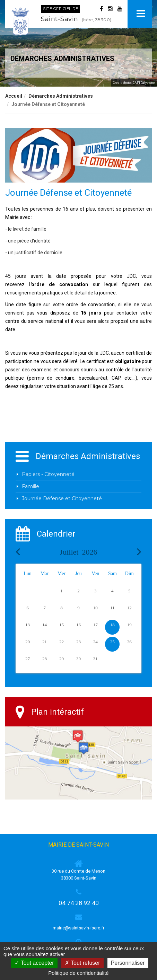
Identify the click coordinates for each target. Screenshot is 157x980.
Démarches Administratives (61, 96)
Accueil (14, 96)
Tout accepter (34, 963)
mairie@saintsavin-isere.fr (78, 928)
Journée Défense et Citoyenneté (62, 498)
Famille (30, 486)
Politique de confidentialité (78, 973)
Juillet (79, 552)
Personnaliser (128, 963)
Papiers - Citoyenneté (48, 474)
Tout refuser (82, 963)
